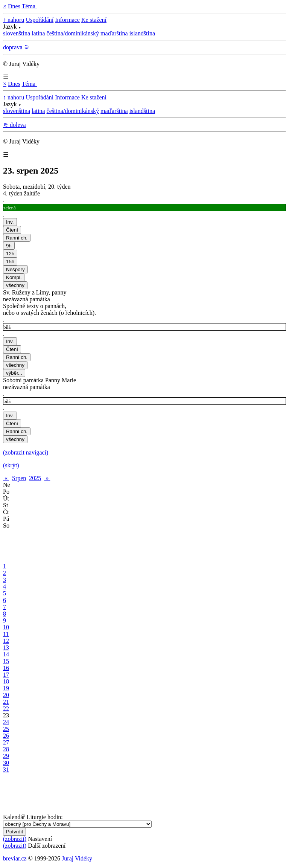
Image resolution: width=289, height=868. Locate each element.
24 (6, 722)
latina (38, 33)
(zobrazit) (15, 839)
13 (6, 648)
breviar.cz (15, 858)
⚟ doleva (14, 125)
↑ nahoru (14, 20)
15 (6, 661)
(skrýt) (11, 465)
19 (6, 688)
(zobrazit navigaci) (26, 452)
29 (6, 756)
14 (6, 654)
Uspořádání (40, 20)
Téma (29, 6)
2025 (35, 478)
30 (6, 763)
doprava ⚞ (16, 47)
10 (6, 627)
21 (6, 702)
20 (6, 695)
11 (6, 634)
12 (6, 641)
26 (6, 736)
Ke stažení (94, 20)
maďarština (114, 33)
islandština (142, 33)
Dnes (14, 6)
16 (6, 668)
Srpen (19, 478)
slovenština (17, 33)
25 (6, 729)
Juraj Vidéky (77, 858)
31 (6, 770)
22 (6, 709)
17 (6, 675)
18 (6, 681)
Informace (67, 20)
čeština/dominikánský (73, 33)
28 (6, 749)
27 (6, 742)
